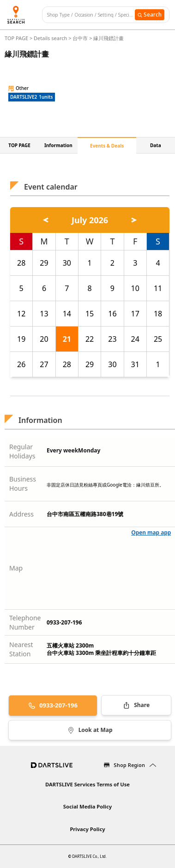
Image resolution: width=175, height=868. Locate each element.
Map (16, 568)
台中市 (80, 38)
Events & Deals (107, 146)
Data (156, 145)
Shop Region (129, 765)
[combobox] (91, 15)
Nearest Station (21, 649)
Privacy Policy (87, 829)
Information (58, 145)
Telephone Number (25, 622)
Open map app (151, 532)
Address (21, 514)
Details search (51, 38)
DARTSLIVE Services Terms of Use (87, 784)
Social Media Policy (87, 806)
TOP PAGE (17, 38)
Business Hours (23, 484)
